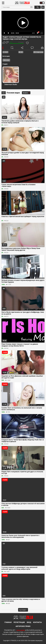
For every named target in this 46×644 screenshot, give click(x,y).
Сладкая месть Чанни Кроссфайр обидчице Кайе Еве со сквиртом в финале (23, 441)
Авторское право (23, 626)
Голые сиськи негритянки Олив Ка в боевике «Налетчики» (18, 186)
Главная (8, 622)
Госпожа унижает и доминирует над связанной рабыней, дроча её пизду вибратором (19, 568)
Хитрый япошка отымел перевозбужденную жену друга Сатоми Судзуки (23, 281)
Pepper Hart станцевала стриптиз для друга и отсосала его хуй (22, 473)
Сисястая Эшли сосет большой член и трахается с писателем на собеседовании (20, 536)
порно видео (21, 630)
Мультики (6, 60)
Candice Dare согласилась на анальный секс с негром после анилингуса (22, 409)
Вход (29, 622)
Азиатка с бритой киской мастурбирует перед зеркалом (23, 217)
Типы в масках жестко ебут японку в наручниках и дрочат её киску (21, 600)
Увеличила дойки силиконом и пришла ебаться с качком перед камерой (20, 122)
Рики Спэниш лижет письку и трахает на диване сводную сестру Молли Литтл (20, 345)
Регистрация (19, 622)
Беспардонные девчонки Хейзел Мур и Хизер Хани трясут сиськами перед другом (21, 249)
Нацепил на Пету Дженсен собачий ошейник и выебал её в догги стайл (22, 377)
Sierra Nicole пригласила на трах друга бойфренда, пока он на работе (23, 313)
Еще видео (23, 610)
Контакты (37, 622)
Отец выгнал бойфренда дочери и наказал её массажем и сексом (23, 504)
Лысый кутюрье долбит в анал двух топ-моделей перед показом (23, 154)
